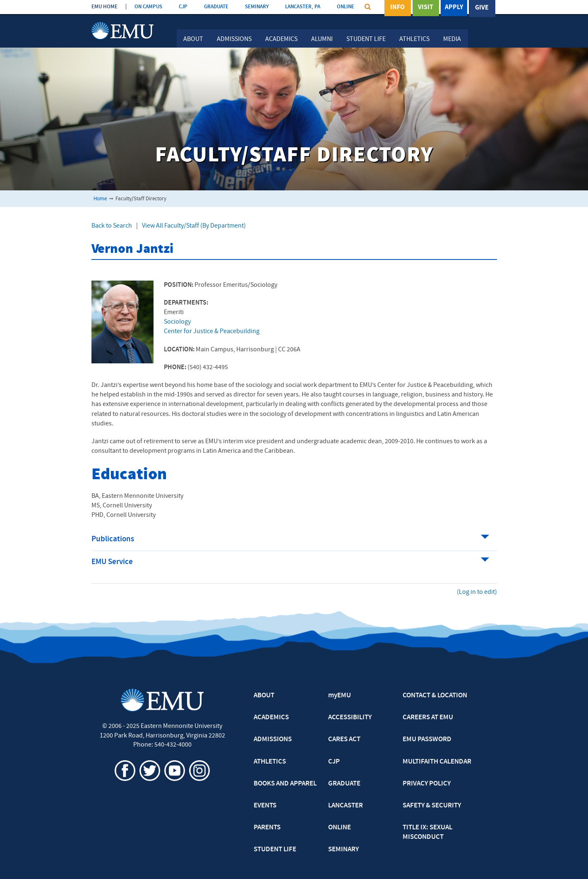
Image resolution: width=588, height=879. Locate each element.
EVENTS (265, 806)
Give (482, 8)
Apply (454, 8)
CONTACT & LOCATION (435, 696)
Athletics (414, 39)
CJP (183, 7)
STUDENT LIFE (275, 850)
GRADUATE (216, 7)
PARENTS (267, 828)
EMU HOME (104, 7)
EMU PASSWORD (427, 740)
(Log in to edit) (477, 592)
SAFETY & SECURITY (432, 806)
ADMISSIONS (273, 740)
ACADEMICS (271, 718)
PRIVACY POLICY (427, 784)
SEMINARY (257, 7)
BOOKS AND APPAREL (285, 784)
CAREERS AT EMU (428, 718)
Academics (281, 39)
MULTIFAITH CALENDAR (437, 762)
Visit (426, 8)
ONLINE (346, 7)
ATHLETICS (270, 762)
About (193, 39)
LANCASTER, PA (303, 7)
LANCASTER (346, 806)
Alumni (322, 39)
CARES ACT (344, 740)
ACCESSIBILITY (350, 718)
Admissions (234, 39)
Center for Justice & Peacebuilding (212, 331)
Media (452, 39)
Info (397, 8)
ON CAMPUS (148, 7)
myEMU (340, 696)
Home (100, 199)
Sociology (177, 322)
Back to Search (112, 226)
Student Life (366, 39)
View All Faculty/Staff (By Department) (194, 226)
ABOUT (264, 696)
